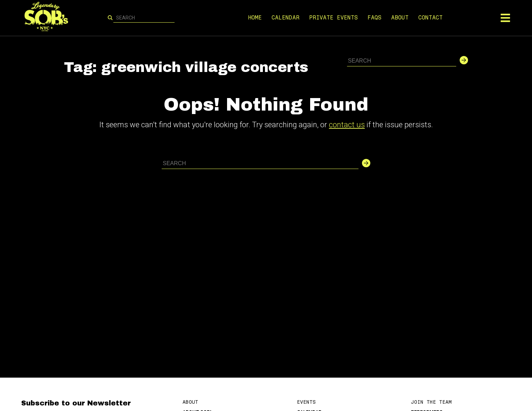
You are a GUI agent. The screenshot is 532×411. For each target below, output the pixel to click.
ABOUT (400, 18)
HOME (255, 18)
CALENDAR (285, 18)
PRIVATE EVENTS (333, 18)
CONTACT (430, 18)
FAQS (374, 18)
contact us (347, 125)
